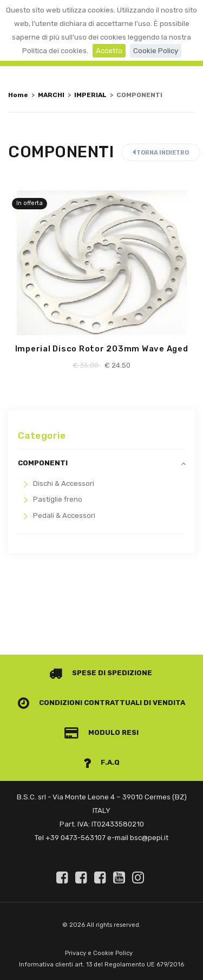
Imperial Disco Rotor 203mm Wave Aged (102, 349)
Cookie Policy (156, 51)
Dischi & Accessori (64, 483)
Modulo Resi (102, 732)
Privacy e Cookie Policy (99, 953)
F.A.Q (102, 762)
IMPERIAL (90, 95)
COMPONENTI (43, 463)
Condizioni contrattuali (80, 703)
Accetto (109, 51)
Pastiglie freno (58, 499)
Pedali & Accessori (64, 515)
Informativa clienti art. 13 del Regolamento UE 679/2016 (101, 965)
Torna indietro (161, 153)
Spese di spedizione (101, 673)
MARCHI (51, 95)
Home (18, 95)
